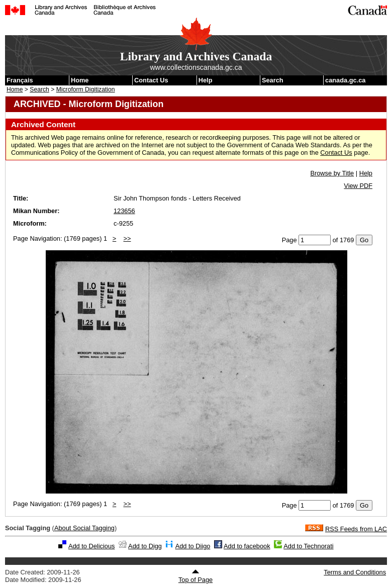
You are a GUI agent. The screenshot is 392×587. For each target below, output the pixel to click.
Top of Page (195, 576)
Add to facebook (247, 546)
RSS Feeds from (356, 529)
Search (273, 80)
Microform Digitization (86, 89)
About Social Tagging (84, 528)
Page (289, 240)
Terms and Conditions (355, 572)
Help (206, 80)
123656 (124, 211)
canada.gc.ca (345, 80)
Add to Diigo (193, 546)
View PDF (358, 186)
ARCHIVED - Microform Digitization (88, 104)
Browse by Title (332, 173)
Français (20, 80)
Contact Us (151, 80)
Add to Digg (145, 546)
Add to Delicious (91, 546)
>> (127, 238)
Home (80, 80)
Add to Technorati (308, 546)
